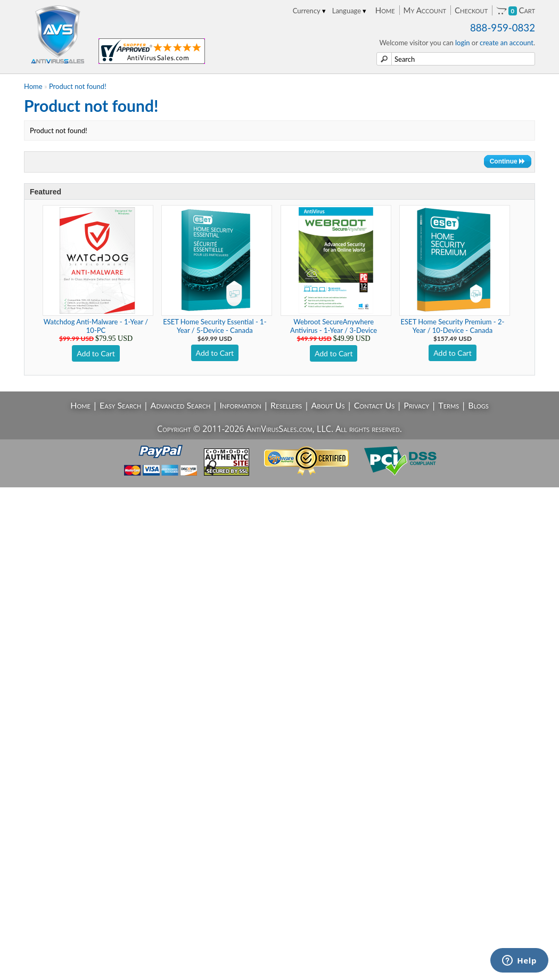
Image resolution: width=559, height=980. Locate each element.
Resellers (286, 405)
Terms (449, 405)
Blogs (478, 405)
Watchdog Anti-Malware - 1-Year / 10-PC (96, 326)
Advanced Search (181, 405)
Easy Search (121, 405)
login (463, 43)
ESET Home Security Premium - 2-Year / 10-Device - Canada (453, 326)
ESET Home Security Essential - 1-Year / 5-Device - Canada (215, 326)
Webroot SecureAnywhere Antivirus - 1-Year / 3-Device (334, 326)
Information (241, 405)
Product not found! (78, 86)
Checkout (471, 10)
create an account (507, 43)
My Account (425, 10)
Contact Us (375, 405)
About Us (328, 405)
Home (385, 10)
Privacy (416, 405)
